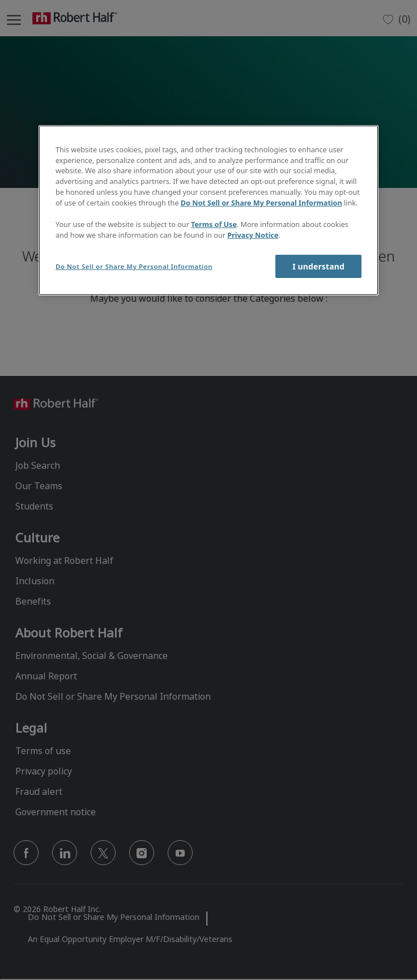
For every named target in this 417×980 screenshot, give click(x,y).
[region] (208, 210)
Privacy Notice (253, 235)
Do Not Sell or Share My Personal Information (261, 203)
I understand (318, 266)
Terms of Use (214, 224)
